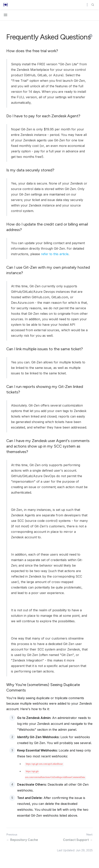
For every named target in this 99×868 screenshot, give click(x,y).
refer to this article (55, 254)
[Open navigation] (6, 15)
